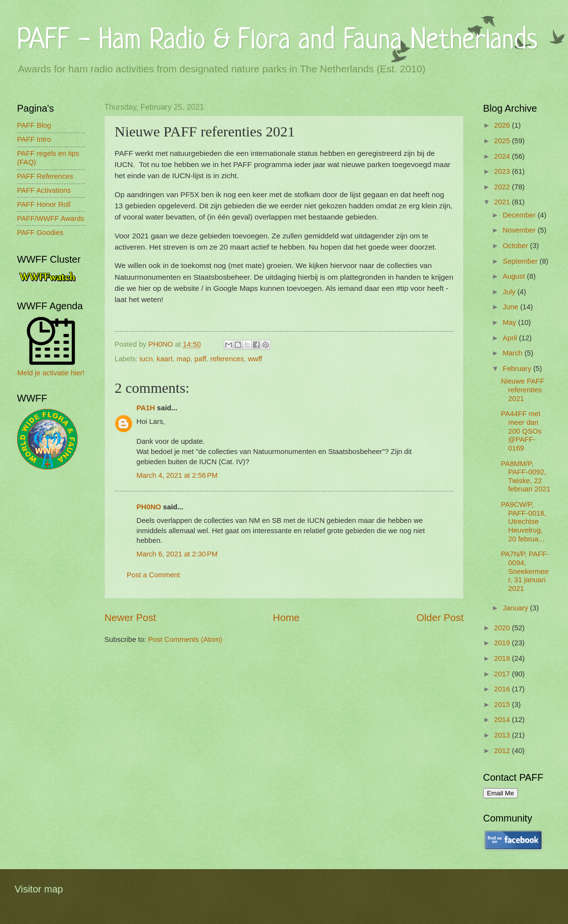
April (511, 338)
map (184, 359)
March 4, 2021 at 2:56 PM (177, 475)
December (520, 215)
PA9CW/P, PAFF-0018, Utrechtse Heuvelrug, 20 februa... (524, 522)
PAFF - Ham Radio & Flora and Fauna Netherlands (277, 41)
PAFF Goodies (40, 233)
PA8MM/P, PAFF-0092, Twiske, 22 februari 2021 (526, 477)
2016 (503, 689)
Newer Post (130, 617)
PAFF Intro (34, 139)
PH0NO (149, 507)
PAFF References (45, 176)
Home (286, 617)
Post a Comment (153, 575)
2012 (503, 751)
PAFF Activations (44, 190)
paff (200, 359)
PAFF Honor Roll (44, 204)
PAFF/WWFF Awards (50, 218)
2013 (503, 735)
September (521, 261)
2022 (503, 187)
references (227, 359)
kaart (165, 359)
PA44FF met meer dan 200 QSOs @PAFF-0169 (521, 431)
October (516, 246)
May (510, 322)
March (513, 353)
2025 (503, 141)
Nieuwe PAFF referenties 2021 (523, 390)
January (516, 608)
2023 (503, 171)
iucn (146, 359)
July (510, 292)
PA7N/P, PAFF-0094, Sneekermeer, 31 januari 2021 (525, 571)
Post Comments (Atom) (185, 639)
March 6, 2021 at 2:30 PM (177, 554)
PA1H (146, 408)
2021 (503, 202)
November (520, 230)
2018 (503, 658)
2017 (503, 674)
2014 (503, 720)
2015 (503, 705)
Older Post (440, 617)
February (518, 369)
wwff (255, 359)
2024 (503, 156)
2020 (503, 628)
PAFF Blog (34, 125)
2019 (503, 643)
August (515, 276)
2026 (503, 125)
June (511, 307)
